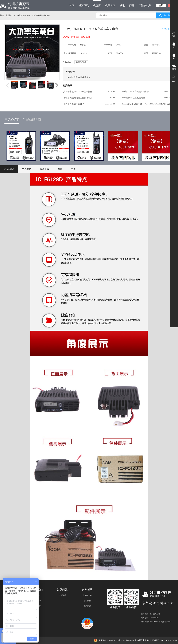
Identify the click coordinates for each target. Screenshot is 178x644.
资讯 (122, 5)
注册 (161, 5)
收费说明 (62, 595)
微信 (174, 69)
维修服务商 (32, 120)
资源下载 (84, 5)
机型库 (97, 3)
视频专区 (110, 5)
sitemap (175, 640)
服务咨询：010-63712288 (151, 614)
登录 (174, 36)
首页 (72, 5)
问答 (132, 5)
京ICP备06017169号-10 (130, 640)
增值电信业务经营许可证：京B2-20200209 (156, 640)
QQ (174, 47)
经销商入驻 (87, 595)
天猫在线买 (145, 5)
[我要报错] (167, 29)
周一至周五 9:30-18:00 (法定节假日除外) (157, 622)
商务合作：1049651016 (150, 618)
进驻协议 (87, 606)
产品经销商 (12, 120)
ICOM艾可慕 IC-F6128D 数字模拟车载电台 (32, 15)
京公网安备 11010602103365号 (107, 640)
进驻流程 (87, 601)
